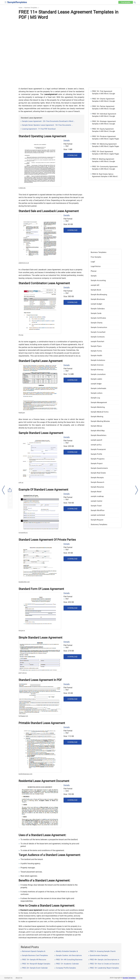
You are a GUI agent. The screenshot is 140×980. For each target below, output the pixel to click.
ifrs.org (21, 335)
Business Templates (31, 8)
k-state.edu (22, 188)
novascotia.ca (23, 533)
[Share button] (10, 490)
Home (20, 8)
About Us (19, 978)
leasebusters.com (24, 582)
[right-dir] (137, 490)
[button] (135, 2)
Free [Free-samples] (126, 2)
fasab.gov (22, 413)
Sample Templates (129, 978)
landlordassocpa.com (25, 774)
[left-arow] (3, 490)
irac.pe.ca (22, 631)
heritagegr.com (23, 716)
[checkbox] (6, 2)
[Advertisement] (70, 37)
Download (73, 155)
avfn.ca (21, 483)
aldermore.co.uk (24, 263)
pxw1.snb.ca (23, 673)
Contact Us (8, 978)
